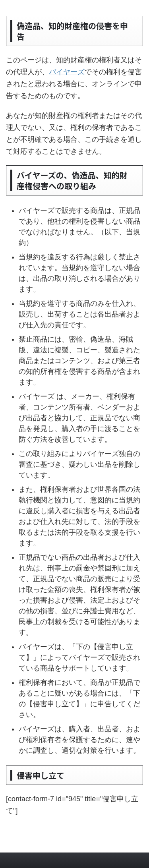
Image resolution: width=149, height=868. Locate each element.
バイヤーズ (67, 72)
